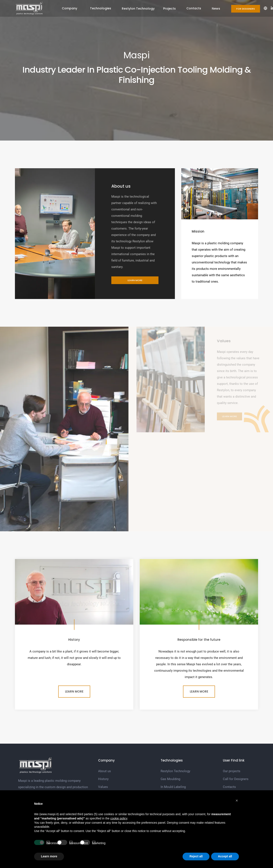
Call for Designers (236, 779)
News (216, 9)
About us (105, 771)
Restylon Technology (138, 9)
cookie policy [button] (119, 818)
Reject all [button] (196, 856)
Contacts (194, 8)
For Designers (246, 9)
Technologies (101, 8)
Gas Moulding (170, 779)
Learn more (135, 280)
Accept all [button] (225, 856)
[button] (237, 800)
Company (70, 8)
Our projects (232, 771)
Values (103, 787)
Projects (169, 9)
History (103, 779)
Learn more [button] (49, 856)
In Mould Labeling (173, 787)
